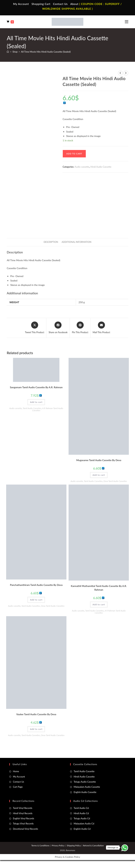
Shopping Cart (41, 4)
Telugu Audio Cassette (85, 782)
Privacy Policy (58, 846)
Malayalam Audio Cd (84, 824)
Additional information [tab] (77, 242)
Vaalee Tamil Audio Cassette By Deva (36, 714)
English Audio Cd (82, 829)
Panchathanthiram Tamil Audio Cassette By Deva (36, 585)
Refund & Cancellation (93, 846)
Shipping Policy (74, 846)
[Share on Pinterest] (80, 328)
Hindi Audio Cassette (101, 167)
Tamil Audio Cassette (84, 771)
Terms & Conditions (40, 846)
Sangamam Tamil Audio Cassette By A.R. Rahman (36, 387)
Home (16, 771)
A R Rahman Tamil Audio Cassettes (48, 409)
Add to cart (74, 154)
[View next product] (126, 73)
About (74, 4)
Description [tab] (51, 242)
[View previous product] (120, 73)
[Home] (8, 52)
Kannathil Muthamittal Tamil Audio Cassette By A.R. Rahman (99, 588)
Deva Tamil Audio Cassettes (115, 481)
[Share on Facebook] (58, 328)
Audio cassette (82, 167)
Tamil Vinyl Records (22, 808)
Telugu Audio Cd (82, 818)
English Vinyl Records (23, 818)
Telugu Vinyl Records (23, 824)
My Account (21, 4)
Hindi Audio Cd (81, 813)
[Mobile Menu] (127, 22)
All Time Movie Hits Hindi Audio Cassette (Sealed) (46, 52)
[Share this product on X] (35, 328)
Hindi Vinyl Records (23, 813)
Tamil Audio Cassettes (32, 408)
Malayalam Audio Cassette (87, 787)
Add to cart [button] (36, 402)
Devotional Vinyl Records (25, 829)
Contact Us (60, 4)
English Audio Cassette (85, 792)
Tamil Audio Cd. (81, 808)
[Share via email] (101, 328)
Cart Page (18, 787)
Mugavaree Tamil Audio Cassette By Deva (99, 460)
